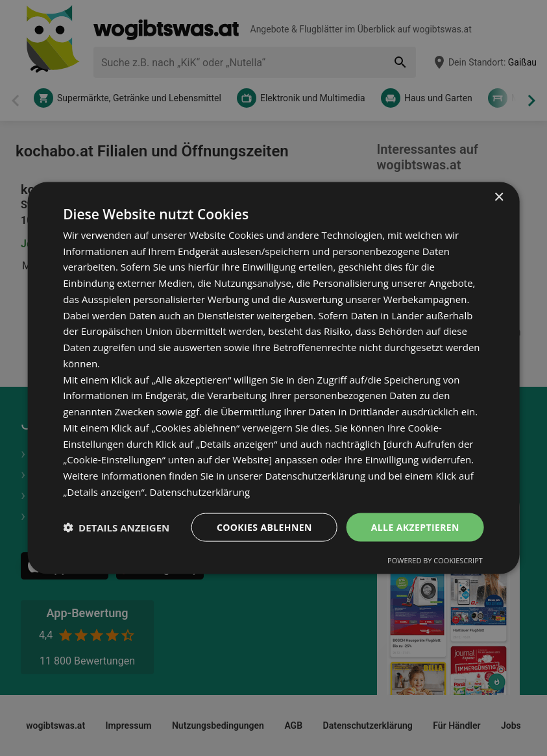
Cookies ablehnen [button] (264, 527)
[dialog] (273, 378)
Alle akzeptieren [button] (415, 527)
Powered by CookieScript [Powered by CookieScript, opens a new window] (435, 560)
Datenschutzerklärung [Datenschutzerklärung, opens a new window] (200, 491)
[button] (116, 528)
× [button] (499, 197)
